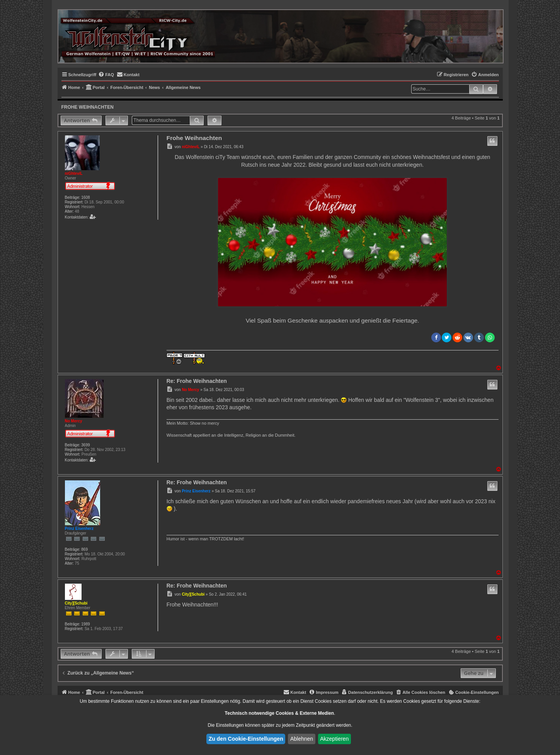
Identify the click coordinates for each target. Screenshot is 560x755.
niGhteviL (74, 173)
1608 (85, 197)
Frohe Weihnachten (88, 107)
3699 (85, 445)
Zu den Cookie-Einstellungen (246, 739)
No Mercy (74, 421)
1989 (85, 624)
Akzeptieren (334, 739)
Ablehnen (302, 739)
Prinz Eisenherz (79, 529)
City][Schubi (76, 603)
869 (84, 549)
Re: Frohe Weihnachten (197, 381)
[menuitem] (106, 75)
